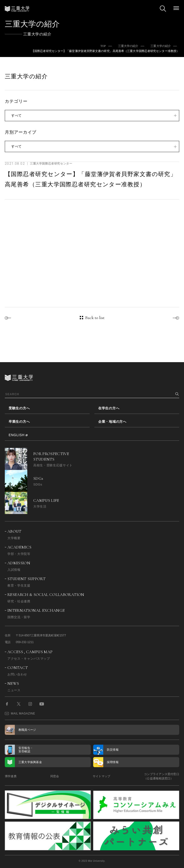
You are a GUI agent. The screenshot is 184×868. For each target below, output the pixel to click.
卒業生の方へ (19, 422)
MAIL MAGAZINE (20, 714)
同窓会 (55, 776)
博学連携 (11, 776)
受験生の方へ (19, 408)
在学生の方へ (109, 408)
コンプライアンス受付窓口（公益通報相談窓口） (162, 776)
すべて (17, 115)
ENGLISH (17, 435)
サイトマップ (101, 776)
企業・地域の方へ (112, 422)
